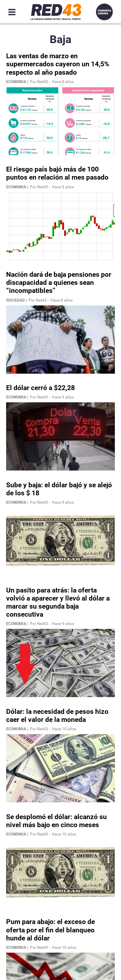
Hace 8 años (63, 82)
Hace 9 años (63, 397)
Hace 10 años (64, 729)
